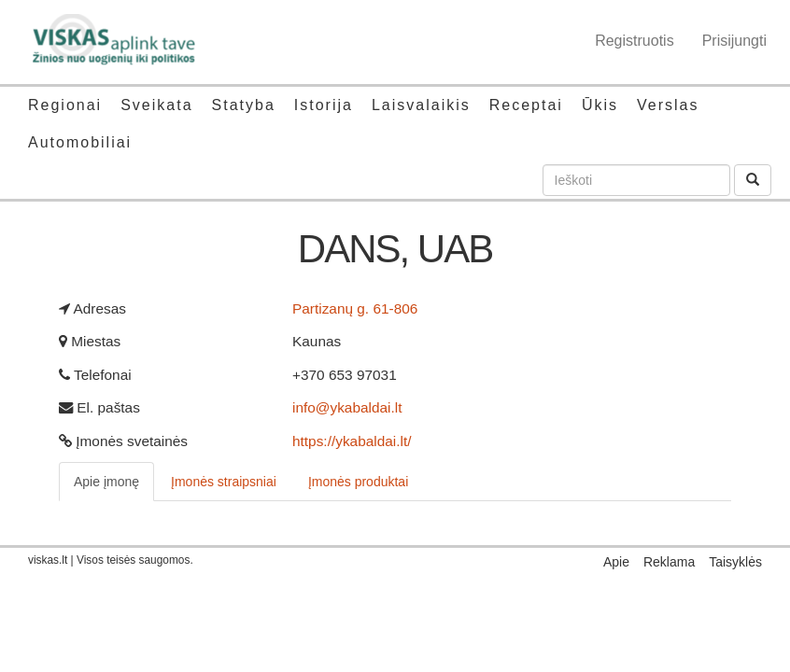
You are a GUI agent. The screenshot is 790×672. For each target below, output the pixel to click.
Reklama (669, 562)
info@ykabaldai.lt (347, 407)
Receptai (526, 105)
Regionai (65, 105)
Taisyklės (735, 562)
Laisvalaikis (421, 105)
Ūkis (600, 105)
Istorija (324, 105)
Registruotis (634, 41)
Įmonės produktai (358, 482)
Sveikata (156, 105)
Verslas (668, 105)
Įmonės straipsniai (224, 482)
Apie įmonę (106, 482)
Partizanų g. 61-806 (355, 308)
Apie (616, 562)
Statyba (244, 105)
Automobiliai (80, 142)
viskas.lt (48, 560)
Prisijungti (734, 41)
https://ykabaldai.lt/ (352, 441)
